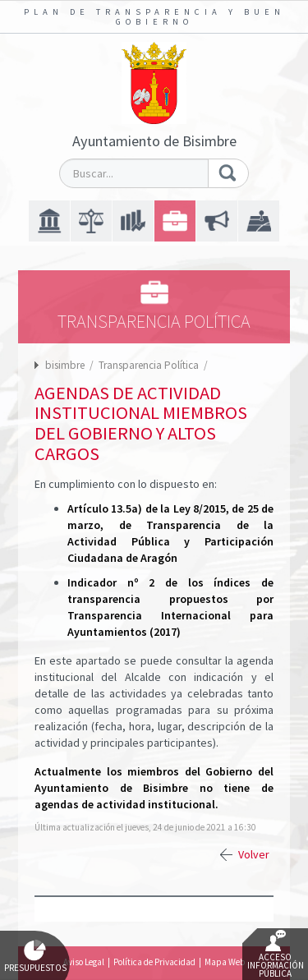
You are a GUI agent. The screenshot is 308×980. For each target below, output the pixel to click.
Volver (254, 854)
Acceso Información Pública (276, 955)
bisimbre (65, 365)
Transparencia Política (150, 365)
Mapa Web (225, 962)
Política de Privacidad (154, 962)
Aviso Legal (84, 962)
